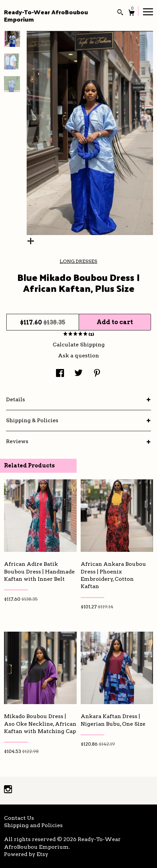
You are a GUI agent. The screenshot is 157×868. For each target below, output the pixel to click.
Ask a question (78, 356)
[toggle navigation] (148, 11)
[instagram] (8, 790)
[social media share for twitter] (78, 374)
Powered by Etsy (26, 854)
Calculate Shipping (79, 345)
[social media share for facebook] (60, 374)
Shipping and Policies (33, 825)
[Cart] (131, 13)
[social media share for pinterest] (97, 374)
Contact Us (19, 818)
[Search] (120, 13)
